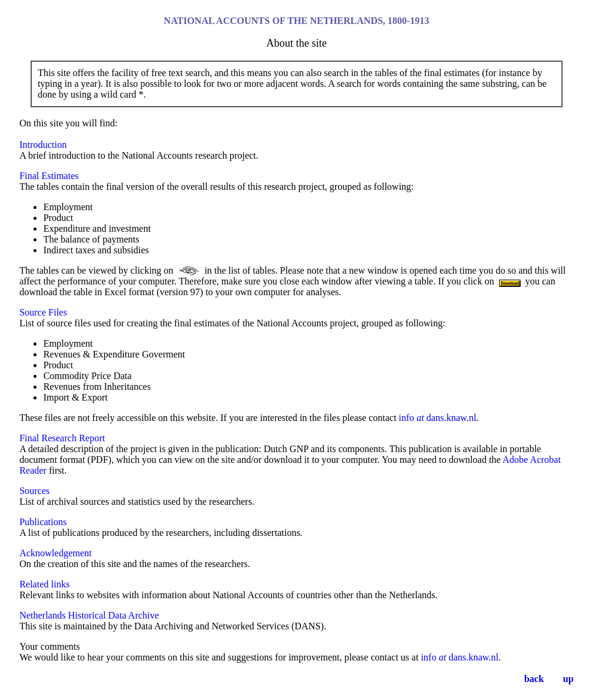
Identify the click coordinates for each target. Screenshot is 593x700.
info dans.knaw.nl (437, 418)
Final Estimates (49, 176)
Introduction (43, 145)
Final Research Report (62, 438)
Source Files (43, 312)
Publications (43, 522)
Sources (34, 491)
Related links (44, 584)
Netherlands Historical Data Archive (89, 615)
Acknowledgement (55, 553)
